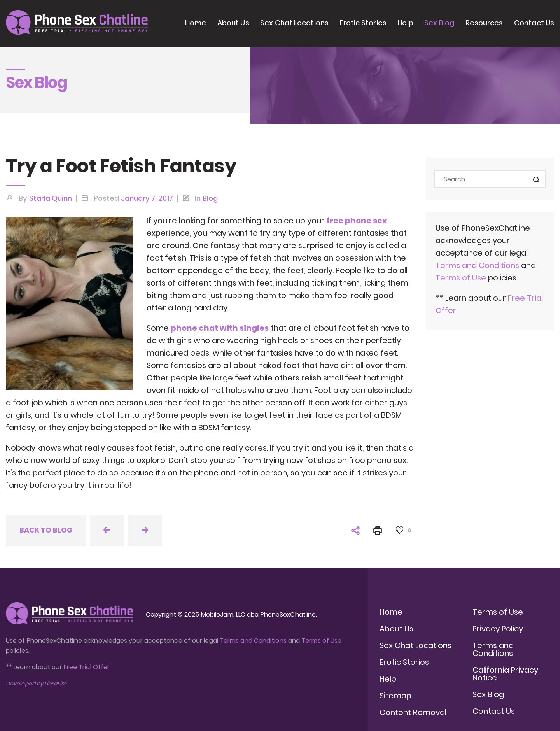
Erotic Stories (363, 23)
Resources (484, 23)
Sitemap (395, 696)
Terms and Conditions (477, 265)
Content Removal (413, 712)
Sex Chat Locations (294, 23)
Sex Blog (439, 23)
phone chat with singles (220, 328)
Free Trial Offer (87, 667)
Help (405, 23)
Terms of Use (462, 278)
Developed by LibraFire (36, 684)
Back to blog (46, 530)
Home (196, 23)
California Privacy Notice (505, 674)
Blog (210, 198)
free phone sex (357, 221)
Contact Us (534, 23)
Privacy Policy (498, 629)
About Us (233, 23)
